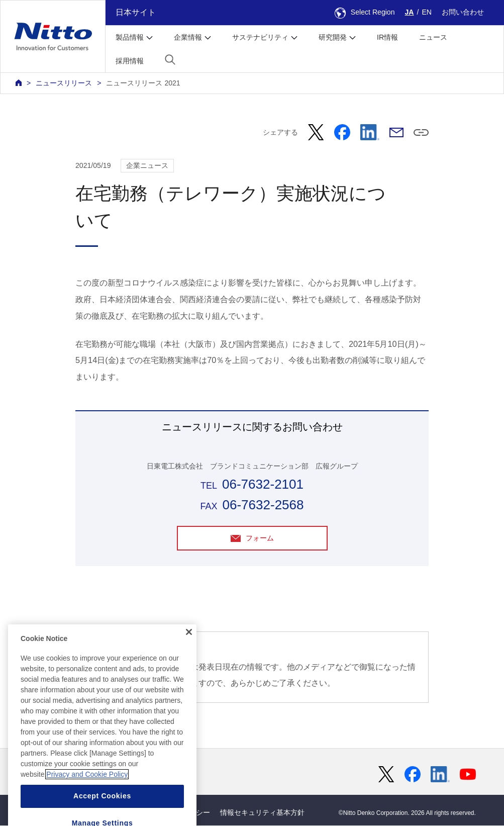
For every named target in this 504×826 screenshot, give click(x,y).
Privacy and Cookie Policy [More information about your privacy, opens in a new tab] (87, 806)
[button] (170, 60)
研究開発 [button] (333, 37)
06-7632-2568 (263, 505)
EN (427, 12)
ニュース (433, 37)
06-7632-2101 (263, 484)
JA (410, 12)
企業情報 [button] (188, 37)
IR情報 (387, 37)
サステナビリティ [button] (260, 37)
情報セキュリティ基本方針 (262, 813)
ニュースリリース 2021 (143, 83)
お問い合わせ (463, 12)
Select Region (365, 12)
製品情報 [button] (130, 37)
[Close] (189, 664)
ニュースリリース (64, 83)
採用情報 (130, 61)
